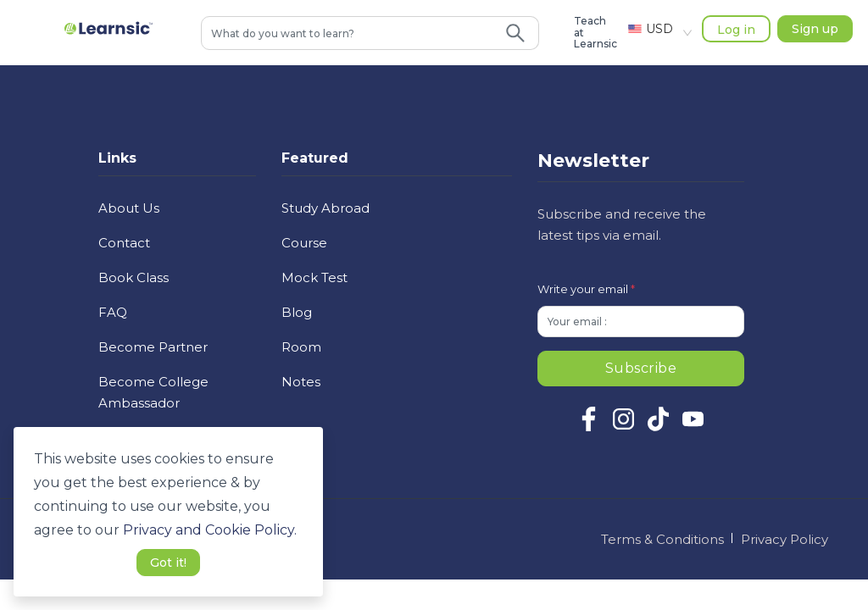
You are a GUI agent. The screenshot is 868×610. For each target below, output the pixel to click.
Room (301, 347)
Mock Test (314, 277)
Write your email (586, 289)
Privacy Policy (785, 539)
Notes (301, 382)
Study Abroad (325, 208)
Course (304, 243)
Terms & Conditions (662, 539)
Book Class (134, 277)
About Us (129, 208)
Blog (297, 312)
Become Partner (153, 347)
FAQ (113, 312)
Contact (124, 243)
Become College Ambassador (153, 392)
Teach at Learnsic (595, 33)
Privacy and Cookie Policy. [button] (210, 530)
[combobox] (347, 33)
